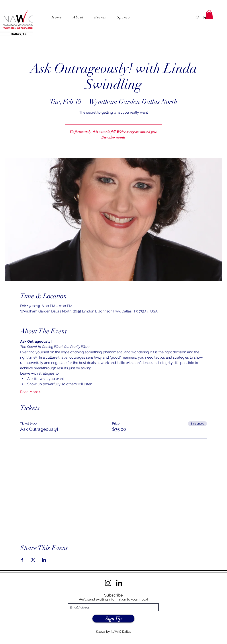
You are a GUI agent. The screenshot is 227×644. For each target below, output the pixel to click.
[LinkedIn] (204, 18)
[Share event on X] (33, 560)
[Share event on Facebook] (22, 560)
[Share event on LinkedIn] (44, 560)
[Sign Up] (113, 619)
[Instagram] (198, 18)
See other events (113, 137)
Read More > (30, 392)
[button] (128, 18)
